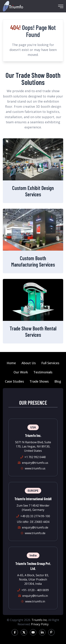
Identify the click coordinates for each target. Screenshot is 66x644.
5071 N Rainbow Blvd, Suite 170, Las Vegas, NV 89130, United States (33, 446)
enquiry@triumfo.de (35, 527)
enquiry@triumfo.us (35, 463)
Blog (58, 381)
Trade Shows (39, 381)
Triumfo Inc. (40, 620)
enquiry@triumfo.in (35, 596)
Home (11, 363)
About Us (29, 363)
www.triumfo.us (35, 468)
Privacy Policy (40, 624)
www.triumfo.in (35, 601)
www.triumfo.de (35, 533)
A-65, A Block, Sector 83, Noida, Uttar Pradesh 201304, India (33, 579)
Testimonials (43, 372)
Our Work (21, 372)
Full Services (50, 363)
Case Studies (14, 381)
